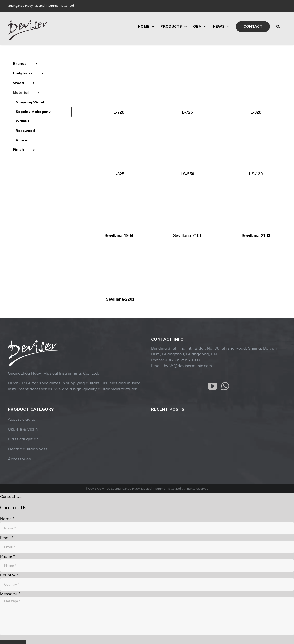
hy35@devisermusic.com (188, 366)
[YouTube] (213, 386)
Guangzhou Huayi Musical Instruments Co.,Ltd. (41, 6)
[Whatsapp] (225, 386)
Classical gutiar (23, 439)
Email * (7, 538)
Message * (10, 594)
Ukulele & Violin (23, 429)
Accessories (19, 459)
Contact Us (11, 496)
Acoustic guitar (22, 419)
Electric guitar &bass (28, 449)
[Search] (278, 26)
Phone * (7, 556)
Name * (7, 519)
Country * (9, 575)
